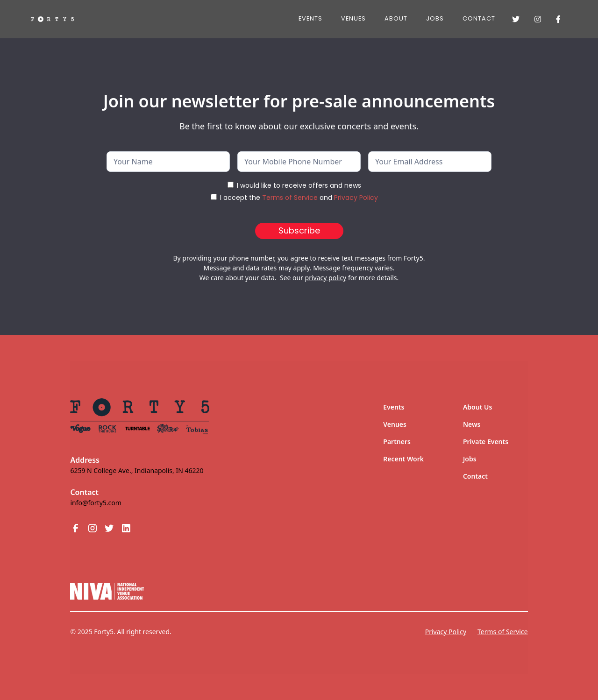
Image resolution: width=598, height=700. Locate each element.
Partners (397, 442)
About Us (477, 407)
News (472, 424)
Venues (353, 18)
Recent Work (403, 459)
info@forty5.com (96, 503)
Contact (479, 18)
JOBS (435, 18)
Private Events (486, 442)
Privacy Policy (356, 198)
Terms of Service (290, 198)
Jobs (470, 459)
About (396, 18)
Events (310, 18)
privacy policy (326, 278)
